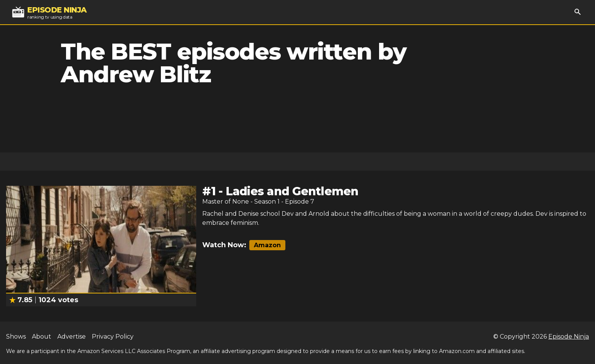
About (42, 337)
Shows (16, 337)
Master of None (226, 202)
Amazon (267, 245)
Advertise (72, 337)
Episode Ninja (569, 337)
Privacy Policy (113, 337)
